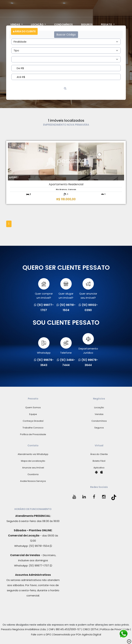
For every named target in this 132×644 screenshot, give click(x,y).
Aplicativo (99, 468)
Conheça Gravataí (33, 421)
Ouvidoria (33, 474)
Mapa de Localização (33, 461)
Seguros (87, 24)
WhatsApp (44, 346)
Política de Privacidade (33, 434)
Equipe (33, 414)
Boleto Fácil (99, 461)
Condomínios (63, 24)
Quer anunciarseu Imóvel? (88, 289)
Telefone (66, 346)
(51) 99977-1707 (40, 566)
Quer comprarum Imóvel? (44, 289)
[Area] (66, 42)
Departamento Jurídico (88, 344)
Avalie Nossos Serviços (33, 481)
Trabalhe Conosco (33, 428)
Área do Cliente (24, 31)
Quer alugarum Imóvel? (66, 289)
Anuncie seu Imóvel (33, 468)
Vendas (15, 24)
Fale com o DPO (41, 634)
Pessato (107, 24)
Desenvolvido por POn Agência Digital (77, 634)
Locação (37, 24)
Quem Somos (33, 407)
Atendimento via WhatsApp (33, 454)
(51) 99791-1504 (40, 546)
